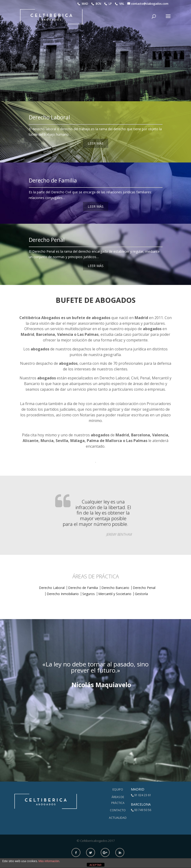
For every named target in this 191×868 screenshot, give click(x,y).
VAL (120, 4)
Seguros (89, 594)
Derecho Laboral (49, 117)
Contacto (118, 810)
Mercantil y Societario (115, 594)
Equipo (118, 789)
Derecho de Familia (53, 180)
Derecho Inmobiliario (63, 594)
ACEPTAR (95, 865)
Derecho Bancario (115, 588)
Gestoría (141, 594)
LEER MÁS (96, 143)
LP (108, 4)
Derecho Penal (47, 240)
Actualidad (118, 818)
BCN (97, 4)
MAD (83, 4)
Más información (49, 861)
